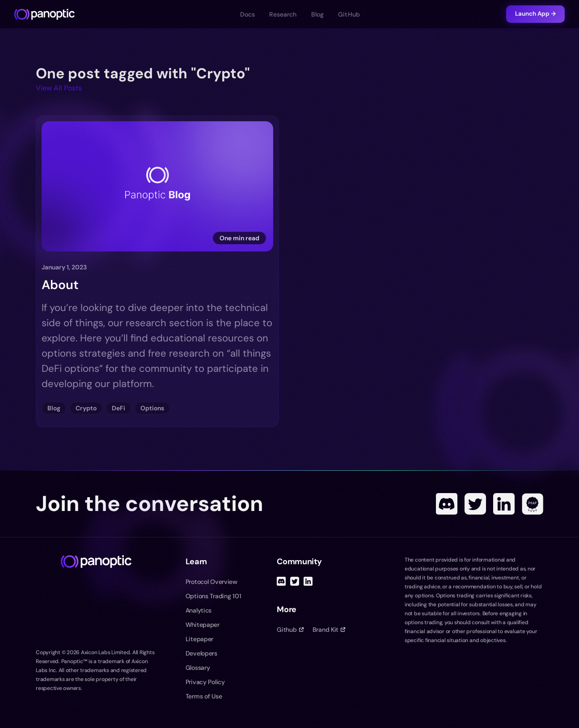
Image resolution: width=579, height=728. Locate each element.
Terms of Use (204, 696)
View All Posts (59, 88)
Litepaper (199, 639)
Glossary (198, 668)
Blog (318, 14)
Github (290, 630)
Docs (248, 14)
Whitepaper (203, 625)
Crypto (86, 408)
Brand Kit (329, 630)
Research (283, 14)
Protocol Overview (211, 582)
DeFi (118, 408)
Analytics (199, 610)
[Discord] (447, 504)
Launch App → (535, 14)
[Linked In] (504, 504)
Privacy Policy (205, 682)
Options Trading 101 (213, 596)
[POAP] (533, 504)
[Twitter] (475, 504)
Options (152, 408)
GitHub (349, 14)
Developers (201, 653)
